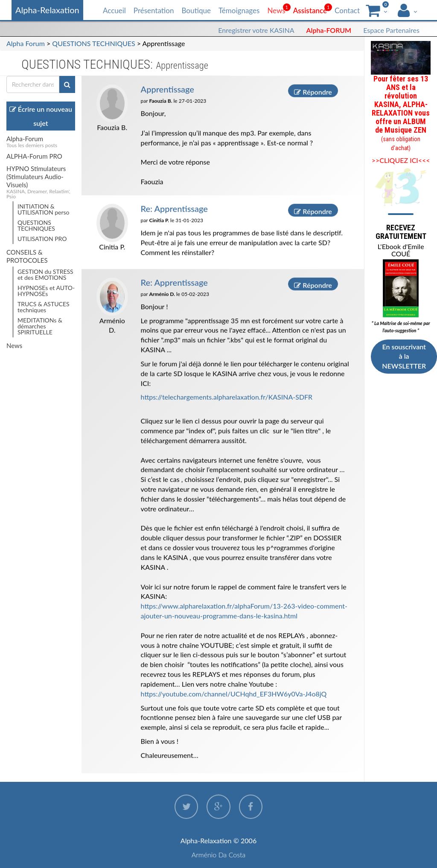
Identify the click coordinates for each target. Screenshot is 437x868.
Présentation (154, 10)
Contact (347, 10)
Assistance (310, 10)
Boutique (196, 10)
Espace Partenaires (391, 30)
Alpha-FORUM (329, 30)
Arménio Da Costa (219, 855)
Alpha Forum (26, 43)
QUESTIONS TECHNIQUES (93, 43)
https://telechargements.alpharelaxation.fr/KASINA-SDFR (227, 397)
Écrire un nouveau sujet (41, 116)
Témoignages (239, 10)
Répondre (313, 91)
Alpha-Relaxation (47, 10)
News (276, 10)
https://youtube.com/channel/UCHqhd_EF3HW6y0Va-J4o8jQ (234, 693)
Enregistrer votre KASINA (256, 30)
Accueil (114, 10)
